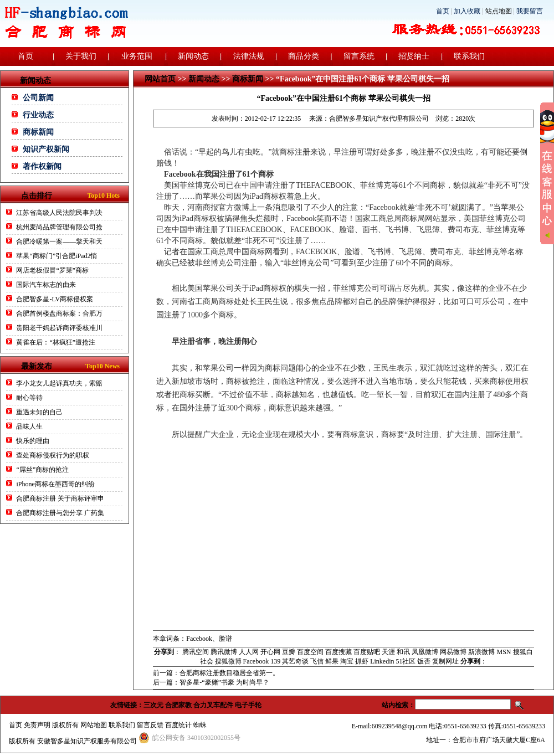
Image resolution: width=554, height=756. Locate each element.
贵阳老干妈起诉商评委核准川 (59, 328)
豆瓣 (289, 652)
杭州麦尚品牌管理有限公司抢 (59, 227)
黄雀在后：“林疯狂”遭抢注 (56, 342)
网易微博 (453, 652)
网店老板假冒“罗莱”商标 (52, 270)
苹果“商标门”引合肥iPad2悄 (57, 256)
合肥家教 (178, 705)
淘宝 (347, 661)
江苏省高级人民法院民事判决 (59, 213)
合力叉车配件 (213, 705)
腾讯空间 (196, 652)
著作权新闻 (42, 166)
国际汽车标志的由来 (46, 285)
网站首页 (160, 79)
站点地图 (499, 11)
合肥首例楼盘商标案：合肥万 (59, 313)
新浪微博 (481, 652)
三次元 (153, 705)
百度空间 (310, 652)
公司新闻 (38, 98)
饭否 (424, 661)
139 (275, 661)
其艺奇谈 (295, 661)
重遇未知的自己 (39, 412)
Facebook (256, 661)
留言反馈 (150, 725)
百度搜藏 (338, 652)
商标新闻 (38, 132)
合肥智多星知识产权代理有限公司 (379, 119)
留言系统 (359, 56)
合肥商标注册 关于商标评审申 (60, 498)
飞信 (317, 661)
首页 (443, 11)
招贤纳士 (414, 56)
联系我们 (469, 56)
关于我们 (81, 56)
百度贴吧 (367, 652)
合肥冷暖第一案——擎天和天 (59, 241)
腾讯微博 (224, 652)
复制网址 (445, 661)
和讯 (403, 652)
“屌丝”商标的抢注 (42, 470)
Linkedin (382, 661)
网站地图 (94, 725)
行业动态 (38, 115)
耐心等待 (29, 398)
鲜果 (332, 661)
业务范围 (137, 56)
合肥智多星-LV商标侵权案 (55, 299)
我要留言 (530, 11)
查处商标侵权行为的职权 (53, 455)
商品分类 (304, 56)
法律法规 (249, 56)
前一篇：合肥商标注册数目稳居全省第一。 (216, 673)
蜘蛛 (200, 725)
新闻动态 (193, 56)
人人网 (249, 652)
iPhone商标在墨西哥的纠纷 (55, 484)
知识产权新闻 (46, 149)
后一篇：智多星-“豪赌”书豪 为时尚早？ (211, 682)
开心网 (270, 652)
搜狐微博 (228, 661)
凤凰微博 (425, 652)
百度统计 (178, 725)
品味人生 (29, 426)
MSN (504, 652)
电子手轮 (248, 705)
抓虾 (362, 661)
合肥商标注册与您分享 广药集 (60, 513)
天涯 (388, 652)
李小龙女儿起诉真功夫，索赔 (59, 383)
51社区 (406, 661)
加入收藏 (467, 11)
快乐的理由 (33, 441)
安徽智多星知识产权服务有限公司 (87, 741)
